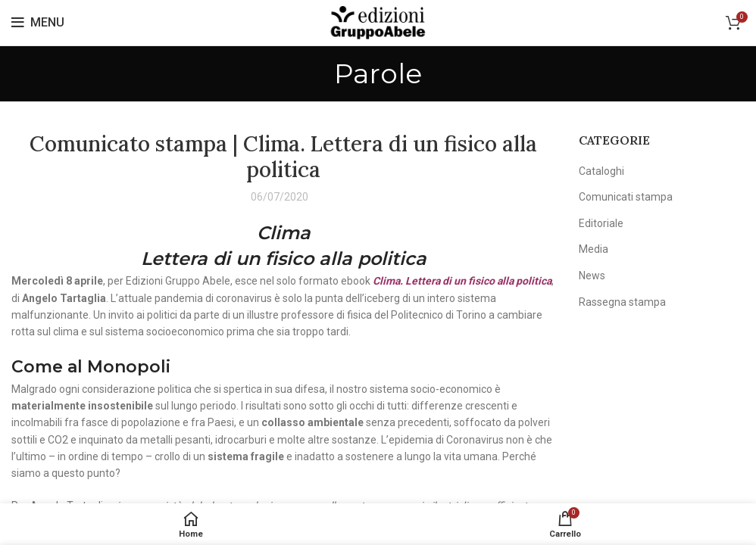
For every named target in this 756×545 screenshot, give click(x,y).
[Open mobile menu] (38, 23)
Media (594, 249)
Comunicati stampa (626, 197)
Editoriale (601, 223)
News (592, 276)
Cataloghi (601, 171)
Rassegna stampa (622, 302)
